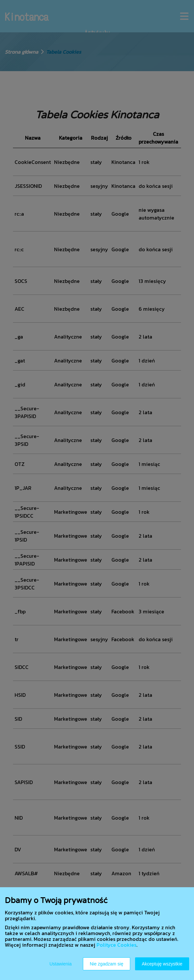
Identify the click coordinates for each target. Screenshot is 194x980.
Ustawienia (61, 964)
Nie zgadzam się (107, 964)
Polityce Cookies (116, 945)
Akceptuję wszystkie (162, 964)
